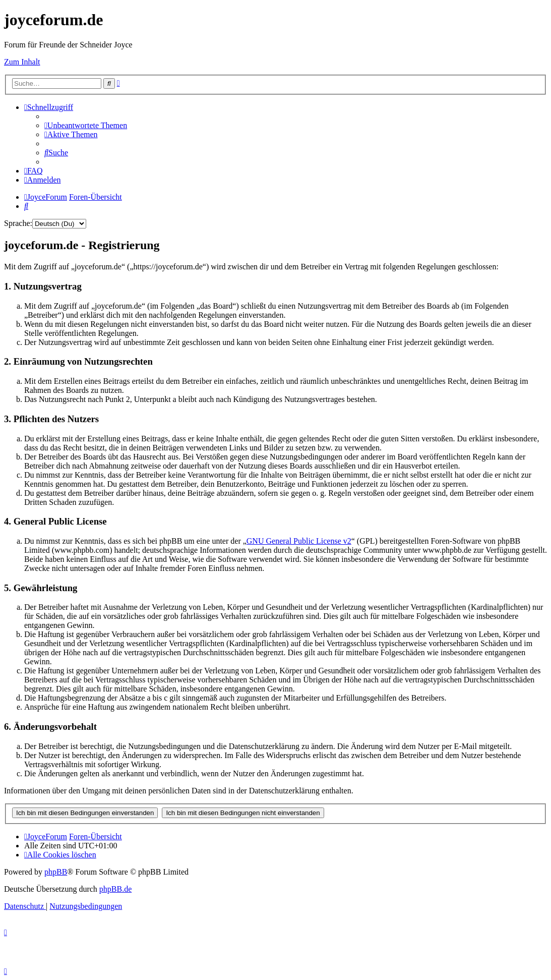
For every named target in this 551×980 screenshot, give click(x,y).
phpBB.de (115, 889)
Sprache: (18, 223)
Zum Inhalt (22, 62)
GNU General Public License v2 (299, 541)
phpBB (56, 872)
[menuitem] (86, 125)
